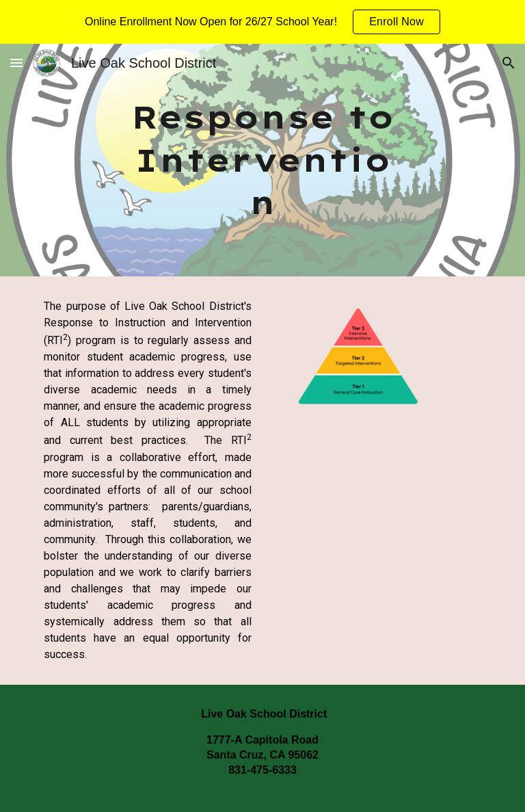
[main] (262, 160)
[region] (262, 22)
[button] (16, 63)
